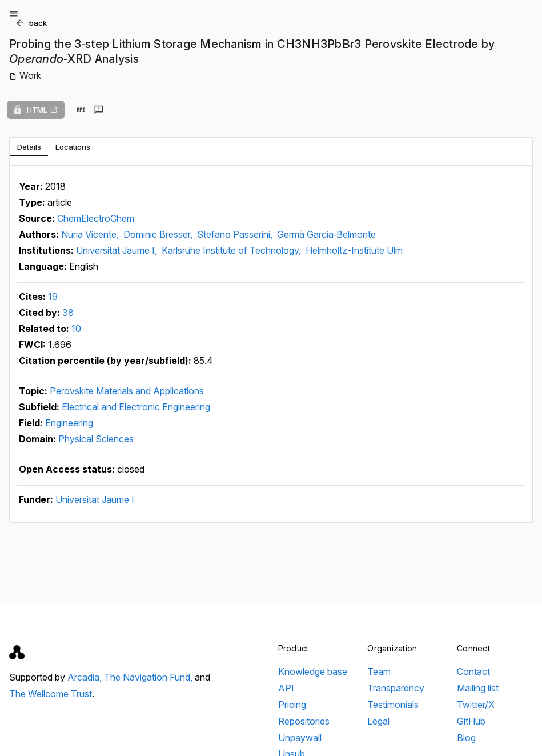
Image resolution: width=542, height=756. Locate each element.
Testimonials (393, 705)
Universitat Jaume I (95, 499)
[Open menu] (14, 14)
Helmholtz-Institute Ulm (354, 250)
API (286, 688)
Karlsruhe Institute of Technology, (232, 250)
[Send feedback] (99, 110)
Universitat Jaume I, (118, 250)
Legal (378, 721)
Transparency (396, 688)
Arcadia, (86, 677)
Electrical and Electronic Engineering (136, 407)
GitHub (471, 721)
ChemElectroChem (96, 218)
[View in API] (81, 110)
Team (379, 671)
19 (53, 297)
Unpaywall (300, 738)
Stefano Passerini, (236, 234)
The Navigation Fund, (149, 677)
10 (76, 329)
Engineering (69, 423)
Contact (473, 671)
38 (68, 313)
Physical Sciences (96, 439)
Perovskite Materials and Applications (127, 391)
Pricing (292, 705)
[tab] (29, 147)
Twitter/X (476, 705)
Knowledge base (313, 671)
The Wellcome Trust (51, 694)
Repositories (304, 721)
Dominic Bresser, (159, 234)
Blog (466, 738)
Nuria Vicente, (91, 234)
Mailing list (478, 688)
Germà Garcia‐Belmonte (326, 234)
